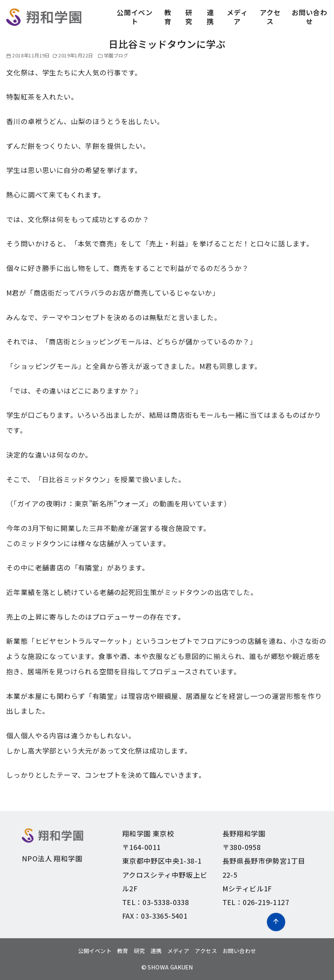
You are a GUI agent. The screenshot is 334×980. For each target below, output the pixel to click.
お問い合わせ (309, 17)
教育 (168, 17)
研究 (189, 17)
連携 (210, 17)
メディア (237, 17)
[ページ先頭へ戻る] (276, 922)
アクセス (270, 17)
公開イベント (135, 17)
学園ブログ (116, 55)
